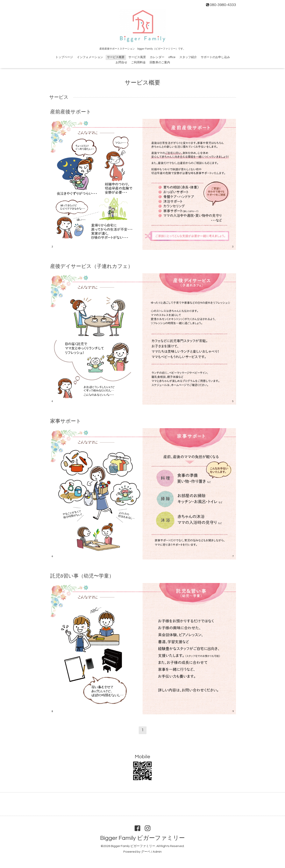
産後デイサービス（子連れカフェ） (92, 266)
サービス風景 (137, 57)
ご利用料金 (138, 62)
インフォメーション (90, 57)
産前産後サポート (71, 112)
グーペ (146, 852)
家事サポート (66, 421)
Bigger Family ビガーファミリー (142, 838)
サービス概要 (116, 57)
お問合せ (121, 62)
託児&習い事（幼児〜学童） (82, 576)
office (172, 57)
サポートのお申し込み (215, 57)
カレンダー (157, 57)
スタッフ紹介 (188, 57)
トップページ (64, 57)
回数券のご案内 (160, 62)
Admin (157, 852)
